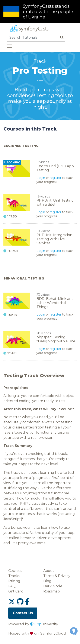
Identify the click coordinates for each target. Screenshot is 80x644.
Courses (15, 571)
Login (41, 178)
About (49, 571)
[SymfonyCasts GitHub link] (21, 602)
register (55, 178)
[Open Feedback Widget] (74, 631)
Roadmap (52, 591)
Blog (47, 581)
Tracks (14, 576)
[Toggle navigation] (9, 46)
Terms (49, 576)
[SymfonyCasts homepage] (29, 29)
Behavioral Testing (24, 278)
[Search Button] (62, 37)
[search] (33, 37)
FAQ (12, 586)
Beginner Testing (21, 146)
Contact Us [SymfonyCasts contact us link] (23, 613)
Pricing (14, 581)
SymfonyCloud (53, 633)
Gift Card (16, 591)
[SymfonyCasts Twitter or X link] (13, 602)
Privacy (64, 576)
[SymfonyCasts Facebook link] (27, 602)
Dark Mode (53, 586)
